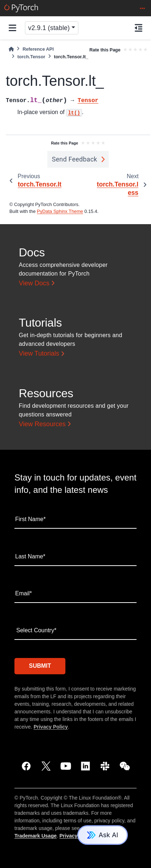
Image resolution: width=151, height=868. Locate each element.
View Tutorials (39, 353)
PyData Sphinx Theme (60, 211)
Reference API (38, 49)
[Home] (11, 49)
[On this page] (139, 28)
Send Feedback (74, 159)
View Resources (42, 424)
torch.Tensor (31, 57)
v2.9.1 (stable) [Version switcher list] (49, 28)
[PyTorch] (21, 8)
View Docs (34, 283)
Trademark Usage (36, 836)
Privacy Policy (51, 727)
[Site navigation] (12, 28)
